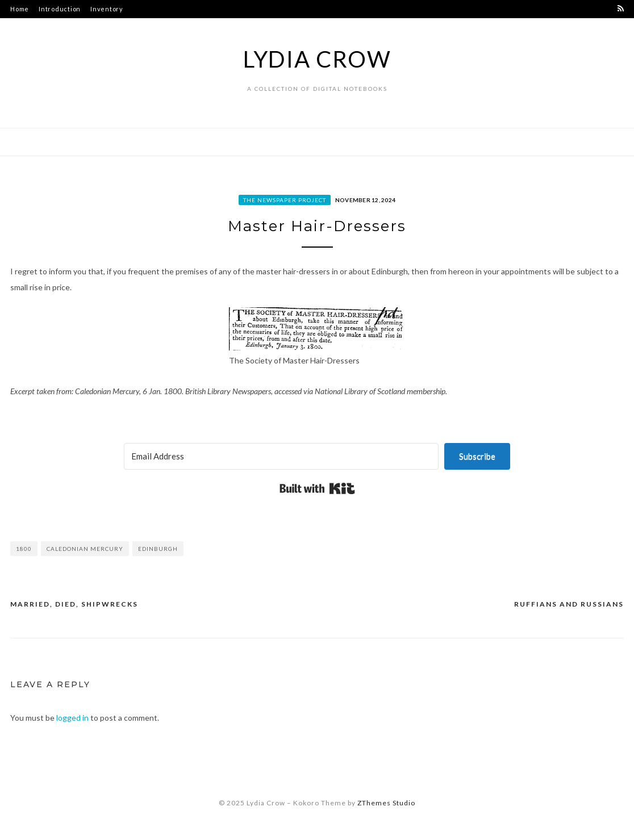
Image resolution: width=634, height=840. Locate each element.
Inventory (107, 9)
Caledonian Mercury (85, 549)
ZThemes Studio (386, 803)
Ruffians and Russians (569, 604)
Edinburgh (158, 549)
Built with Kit (317, 488)
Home (20, 9)
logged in (72, 718)
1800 (24, 549)
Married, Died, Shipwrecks (74, 604)
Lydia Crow (317, 59)
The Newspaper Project (285, 200)
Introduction (60, 9)
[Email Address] (281, 456)
